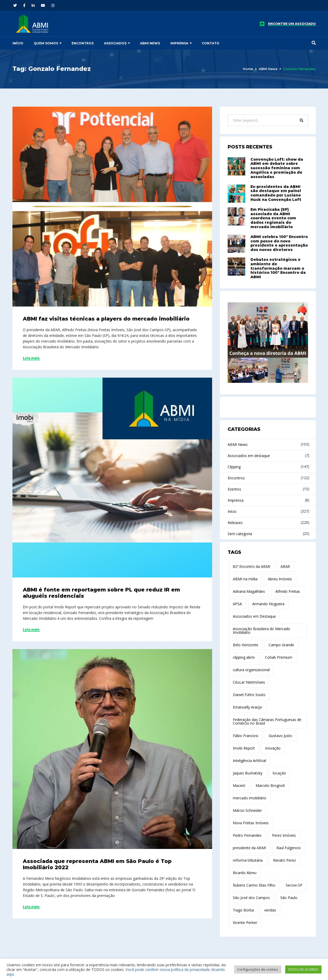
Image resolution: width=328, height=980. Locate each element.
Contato (211, 43)
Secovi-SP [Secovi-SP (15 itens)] (294, 885)
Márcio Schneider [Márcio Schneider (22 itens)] (247, 810)
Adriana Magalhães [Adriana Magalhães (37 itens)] (249, 591)
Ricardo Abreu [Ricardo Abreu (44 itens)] (245, 873)
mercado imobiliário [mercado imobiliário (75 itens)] (250, 798)
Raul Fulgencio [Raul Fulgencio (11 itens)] (289, 848)
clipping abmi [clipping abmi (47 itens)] (244, 657)
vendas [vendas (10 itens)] (270, 910)
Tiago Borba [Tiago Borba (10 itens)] (243, 910)
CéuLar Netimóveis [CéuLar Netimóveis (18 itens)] (249, 682)
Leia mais (31, 358)
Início (18, 43)
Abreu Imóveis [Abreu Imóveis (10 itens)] (280, 579)
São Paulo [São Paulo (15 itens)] (289, 898)
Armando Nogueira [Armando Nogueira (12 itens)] (268, 604)
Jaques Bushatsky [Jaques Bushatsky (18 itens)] (248, 773)
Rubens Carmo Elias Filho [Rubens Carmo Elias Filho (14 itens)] (254, 885)
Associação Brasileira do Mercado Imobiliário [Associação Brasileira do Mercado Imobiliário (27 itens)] (261, 631)
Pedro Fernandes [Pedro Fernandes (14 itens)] (247, 835)
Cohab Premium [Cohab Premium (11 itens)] (279, 657)
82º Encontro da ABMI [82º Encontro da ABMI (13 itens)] (252, 566)
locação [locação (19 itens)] (279, 773)
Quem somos (46, 43)
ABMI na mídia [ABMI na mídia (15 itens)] (245, 579)
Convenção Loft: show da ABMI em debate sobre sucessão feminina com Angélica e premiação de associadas (277, 168)
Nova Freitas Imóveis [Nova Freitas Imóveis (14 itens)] (251, 823)
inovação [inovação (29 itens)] (273, 748)
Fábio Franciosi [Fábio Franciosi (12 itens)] (246, 736)
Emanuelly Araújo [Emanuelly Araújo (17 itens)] (247, 707)
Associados (115, 43)
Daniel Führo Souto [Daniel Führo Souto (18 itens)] (249, 695)
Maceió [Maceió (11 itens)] (239, 785)
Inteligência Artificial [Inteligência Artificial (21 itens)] (249, 761)
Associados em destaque (249, 456)
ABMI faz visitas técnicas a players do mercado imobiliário (106, 319)
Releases (235, 523)
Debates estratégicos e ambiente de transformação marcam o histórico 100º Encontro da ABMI (278, 268)
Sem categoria (240, 534)
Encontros (83, 43)
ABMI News (150, 43)
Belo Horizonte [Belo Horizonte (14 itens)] (246, 645)
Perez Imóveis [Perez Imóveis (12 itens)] (284, 835)
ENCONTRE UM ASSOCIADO (292, 24)
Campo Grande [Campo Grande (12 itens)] (281, 645)
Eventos (234, 489)
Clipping (234, 467)
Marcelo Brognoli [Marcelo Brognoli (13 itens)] (270, 785)
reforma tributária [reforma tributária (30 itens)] (248, 860)
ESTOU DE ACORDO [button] (303, 969)
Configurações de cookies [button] (258, 969)
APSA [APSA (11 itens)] (237, 604)
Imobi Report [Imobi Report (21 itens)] (244, 748)
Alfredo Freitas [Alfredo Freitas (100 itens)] (288, 591)
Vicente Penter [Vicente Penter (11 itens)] (245, 923)
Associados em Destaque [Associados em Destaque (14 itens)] (254, 616)
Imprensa (179, 43)
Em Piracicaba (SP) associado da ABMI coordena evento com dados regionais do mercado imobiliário (273, 218)
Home (248, 69)
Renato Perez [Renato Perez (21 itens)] (284, 860)
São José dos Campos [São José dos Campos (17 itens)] (251, 898)
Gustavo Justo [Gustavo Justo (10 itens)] (280, 736)
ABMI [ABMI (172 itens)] (285, 566)
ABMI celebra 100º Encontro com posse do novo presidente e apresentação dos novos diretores (279, 243)
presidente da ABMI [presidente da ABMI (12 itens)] (249, 848)
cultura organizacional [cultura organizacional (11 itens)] (251, 670)
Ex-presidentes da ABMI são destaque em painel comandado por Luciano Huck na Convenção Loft (276, 193)
